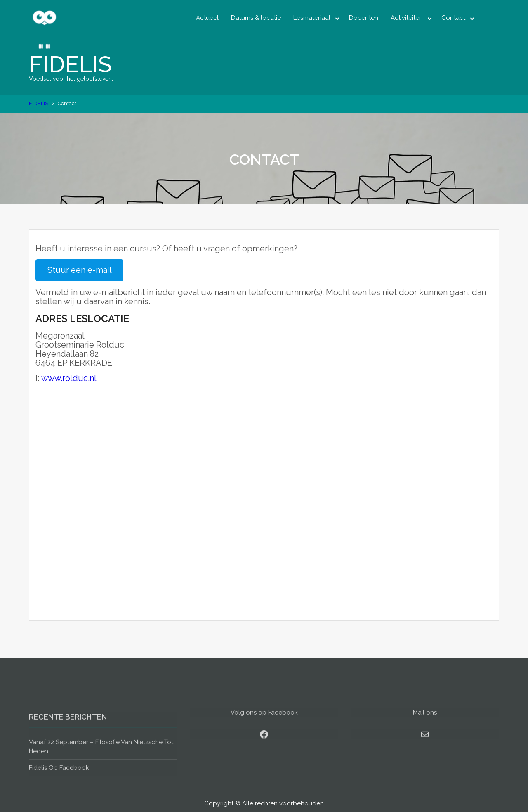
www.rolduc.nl (69, 378)
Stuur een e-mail (80, 270)
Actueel (207, 18)
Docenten (364, 18)
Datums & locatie (256, 18)
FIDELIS (70, 64)
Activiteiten (407, 18)
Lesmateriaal (312, 18)
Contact (453, 18)
